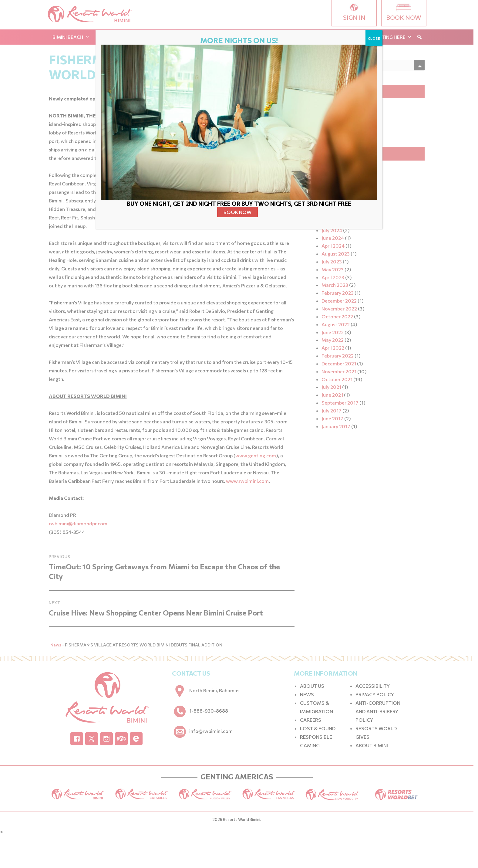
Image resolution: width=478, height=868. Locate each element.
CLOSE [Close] (374, 38)
